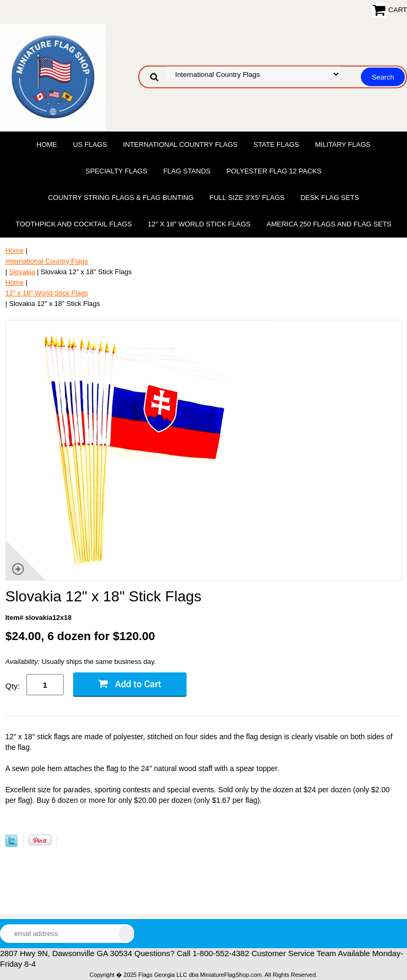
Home (47, 145)
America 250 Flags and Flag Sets (329, 224)
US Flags (90, 145)
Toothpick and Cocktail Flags (73, 224)
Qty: (13, 686)
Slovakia (22, 272)
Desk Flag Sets (330, 198)
